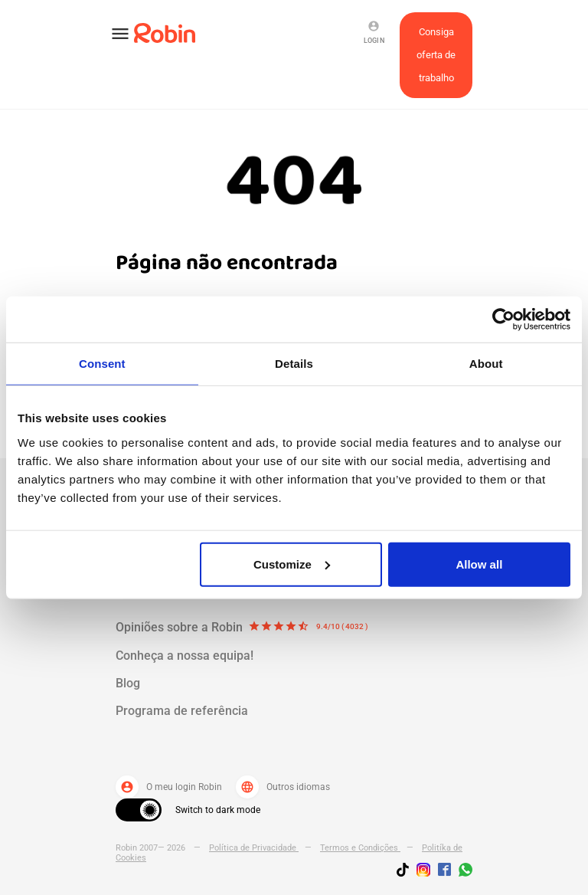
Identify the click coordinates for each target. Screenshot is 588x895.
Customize (292, 564)
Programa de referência (182, 711)
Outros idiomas (283, 787)
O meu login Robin (169, 787)
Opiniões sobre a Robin (242, 628)
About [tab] (486, 364)
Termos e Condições (360, 848)
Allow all (479, 564)
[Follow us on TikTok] (407, 872)
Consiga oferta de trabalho (436, 55)
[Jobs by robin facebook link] (444, 870)
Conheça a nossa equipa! (185, 656)
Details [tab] (294, 364)
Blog (128, 683)
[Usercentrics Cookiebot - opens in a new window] (503, 320)
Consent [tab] (102, 364)
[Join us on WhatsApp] (462, 872)
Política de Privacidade (254, 848)
